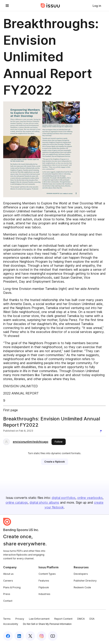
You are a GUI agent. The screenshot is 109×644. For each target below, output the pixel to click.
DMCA (81, 619)
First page (10, 410)
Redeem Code (82, 587)
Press (7, 594)
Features (44, 581)
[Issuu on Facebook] (8, 636)
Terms (7, 619)
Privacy (20, 619)
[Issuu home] (50, 6)
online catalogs (17, 502)
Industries (44, 594)
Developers (81, 574)
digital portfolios (64, 498)
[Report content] (102, 431)
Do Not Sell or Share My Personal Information (47, 624)
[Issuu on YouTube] (53, 636)
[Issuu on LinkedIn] (19, 636)
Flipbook (44, 587)
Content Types (47, 574)
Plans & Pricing (12, 587)
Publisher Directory (85, 581)
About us (8, 574)
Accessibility (11, 624)
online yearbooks (90, 498)
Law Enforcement (39, 619)
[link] (97, 6)
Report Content (63, 619)
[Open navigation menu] (7, 6)
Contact (8, 601)
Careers (8, 581)
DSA (92, 619)
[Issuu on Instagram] (42, 636)
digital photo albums (44, 502)
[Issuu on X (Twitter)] (30, 636)
